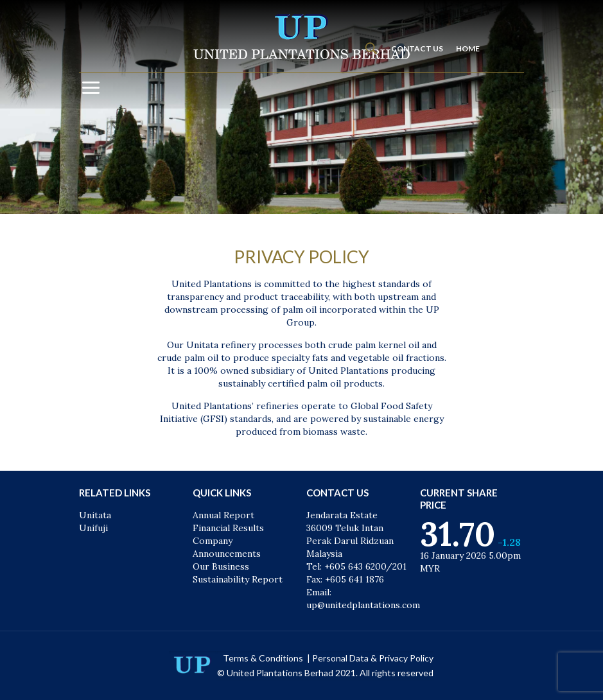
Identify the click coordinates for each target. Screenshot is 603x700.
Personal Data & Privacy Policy (373, 658)
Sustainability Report (238, 579)
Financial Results (228, 528)
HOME (468, 48)
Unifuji (93, 528)
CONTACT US (417, 48)
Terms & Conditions (264, 658)
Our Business (221, 566)
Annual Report (223, 515)
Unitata (95, 515)
